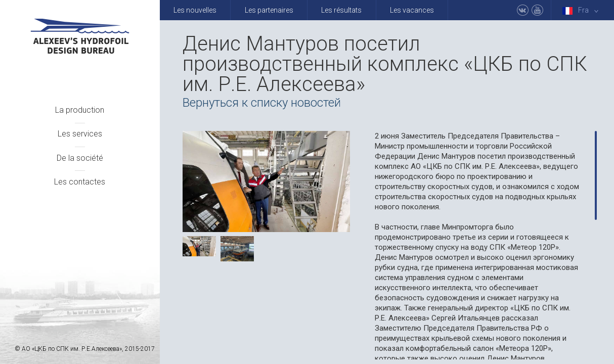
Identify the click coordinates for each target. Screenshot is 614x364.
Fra (582, 10)
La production (80, 110)
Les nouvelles (195, 10)
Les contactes (80, 182)
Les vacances (412, 10)
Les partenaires (269, 10)
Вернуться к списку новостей (262, 103)
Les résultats (341, 10)
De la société (80, 158)
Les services (80, 134)
